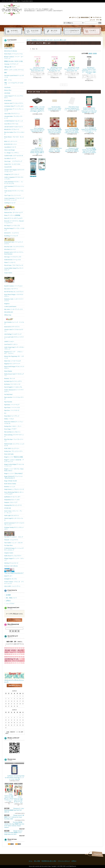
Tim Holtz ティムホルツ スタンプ (14, 534)
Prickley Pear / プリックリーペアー (14, 451)
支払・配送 (37, 861)
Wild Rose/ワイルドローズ (11, 563)
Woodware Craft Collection (11, 566)
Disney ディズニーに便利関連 (12, 215)
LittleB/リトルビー (9, 341)
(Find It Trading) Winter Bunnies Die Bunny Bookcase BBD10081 (54, 144)
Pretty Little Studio (9, 454)
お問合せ (72, 31)
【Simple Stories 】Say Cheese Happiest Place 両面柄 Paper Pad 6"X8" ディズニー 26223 (18, 794)
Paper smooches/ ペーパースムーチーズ (14, 398)
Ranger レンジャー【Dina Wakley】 (14, 473)
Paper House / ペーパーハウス (12, 407)
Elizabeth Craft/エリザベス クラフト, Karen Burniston (14, 253)
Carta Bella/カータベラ (10, 147)
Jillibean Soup (8, 315)
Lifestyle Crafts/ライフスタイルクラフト (14, 330)
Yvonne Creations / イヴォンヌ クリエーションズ (14, 583)
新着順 (95, 53)
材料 (5, 73)
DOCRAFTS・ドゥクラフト (12, 233)
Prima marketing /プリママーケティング (14, 436)
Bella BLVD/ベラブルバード (12, 129)
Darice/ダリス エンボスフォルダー (14, 218)
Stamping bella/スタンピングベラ (13, 505)
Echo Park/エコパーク (10, 249)
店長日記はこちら (14, 689)
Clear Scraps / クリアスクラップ (13, 161)
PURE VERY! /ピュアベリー (12, 448)
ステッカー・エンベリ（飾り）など (56, 40)
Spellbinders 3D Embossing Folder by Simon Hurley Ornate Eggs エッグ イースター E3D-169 (15, 772)
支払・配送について (33, 31)
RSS (11, 844)
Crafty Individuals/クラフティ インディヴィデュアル (14, 183)
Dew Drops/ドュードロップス (12, 226)
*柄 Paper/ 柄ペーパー (10, 67)
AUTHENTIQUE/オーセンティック (14, 121)
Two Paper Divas (8, 545)
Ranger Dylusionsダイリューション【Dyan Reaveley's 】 (14, 477)
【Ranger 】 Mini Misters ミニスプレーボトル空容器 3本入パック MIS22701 (33, 168)
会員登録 (84, 17)
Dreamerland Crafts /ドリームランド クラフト (14, 241)
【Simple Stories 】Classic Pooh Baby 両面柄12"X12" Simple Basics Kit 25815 (14, 833)
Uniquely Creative (9, 553)
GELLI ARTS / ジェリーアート (12, 586)
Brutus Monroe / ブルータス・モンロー (14, 138)
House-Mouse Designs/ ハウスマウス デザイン (14, 295)
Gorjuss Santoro (8, 273)
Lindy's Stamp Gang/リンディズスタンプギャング (14, 348)
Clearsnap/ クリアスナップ (11, 64)
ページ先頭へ (98, 854)
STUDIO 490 (8, 508)
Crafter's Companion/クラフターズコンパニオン (14, 178)
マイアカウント (96, 17)
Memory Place (8, 90)
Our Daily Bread (8, 394)
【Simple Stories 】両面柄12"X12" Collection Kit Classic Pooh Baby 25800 (14, 817)
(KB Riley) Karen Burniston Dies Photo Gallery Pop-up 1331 (42, 164)
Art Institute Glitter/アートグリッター (14, 106)
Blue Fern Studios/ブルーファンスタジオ (14, 133)
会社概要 (8, 595)
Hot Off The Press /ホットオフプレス (14, 292)
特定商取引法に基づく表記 (49, 861)
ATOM (18, 844)
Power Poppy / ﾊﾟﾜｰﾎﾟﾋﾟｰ (11, 429)
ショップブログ (53, 31)
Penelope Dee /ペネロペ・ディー (13, 426)
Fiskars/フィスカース (10, 262)
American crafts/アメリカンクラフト (14, 103)
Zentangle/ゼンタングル (11, 579)
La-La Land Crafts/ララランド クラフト (14, 338)
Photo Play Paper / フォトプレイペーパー (14, 440)
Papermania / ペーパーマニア (12, 405)
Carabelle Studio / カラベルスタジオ (14, 156)
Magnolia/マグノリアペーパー (12, 364)
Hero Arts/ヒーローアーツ (11, 289)
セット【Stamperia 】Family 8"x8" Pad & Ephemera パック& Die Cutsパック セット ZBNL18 (89, 125)
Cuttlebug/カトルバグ (10, 203)
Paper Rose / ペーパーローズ (12, 410)
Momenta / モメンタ (10, 378)
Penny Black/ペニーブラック (12, 416)
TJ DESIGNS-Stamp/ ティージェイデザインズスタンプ (14, 549)
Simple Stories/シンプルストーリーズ (14, 489)
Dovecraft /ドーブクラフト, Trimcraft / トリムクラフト (14, 222)
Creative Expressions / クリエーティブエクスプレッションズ (14, 199)
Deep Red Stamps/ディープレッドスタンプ (14, 229)
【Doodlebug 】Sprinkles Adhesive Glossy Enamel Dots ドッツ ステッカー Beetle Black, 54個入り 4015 (89, 65)
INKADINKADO (9, 312)
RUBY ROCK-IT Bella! (10, 484)
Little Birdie (7, 93)
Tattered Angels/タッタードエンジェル (14, 519)
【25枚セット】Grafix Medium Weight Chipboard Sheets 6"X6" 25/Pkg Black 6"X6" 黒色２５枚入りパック (38, 105)
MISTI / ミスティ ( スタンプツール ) (14, 70)
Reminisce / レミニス (10, 487)
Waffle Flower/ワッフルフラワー (13, 556)
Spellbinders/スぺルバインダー (12, 497)
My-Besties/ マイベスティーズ (12, 384)
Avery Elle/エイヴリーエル (11, 124)
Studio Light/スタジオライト (12, 515)
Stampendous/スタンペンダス (12, 500)
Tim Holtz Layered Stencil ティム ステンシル (14, 76)
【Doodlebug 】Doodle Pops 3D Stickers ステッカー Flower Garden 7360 (72, 64)
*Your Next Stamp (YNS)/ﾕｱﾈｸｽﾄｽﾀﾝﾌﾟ (14, 571)
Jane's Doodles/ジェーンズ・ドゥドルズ (14, 321)
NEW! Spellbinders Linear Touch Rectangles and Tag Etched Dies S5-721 (37, 125)
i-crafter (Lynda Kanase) (10, 306)
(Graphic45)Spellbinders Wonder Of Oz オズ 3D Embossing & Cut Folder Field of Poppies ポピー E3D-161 (89, 104)
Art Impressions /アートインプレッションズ (14, 110)
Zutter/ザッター (8, 576)
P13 (5, 413)
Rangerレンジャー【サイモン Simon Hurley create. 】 (14, 470)
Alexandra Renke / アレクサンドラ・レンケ (14, 117)
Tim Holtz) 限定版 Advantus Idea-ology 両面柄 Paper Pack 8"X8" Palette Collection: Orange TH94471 (72, 125)
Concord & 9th (8, 167)
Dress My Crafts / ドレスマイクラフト (14, 247)
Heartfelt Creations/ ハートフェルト (14, 281)
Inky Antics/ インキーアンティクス (14, 309)
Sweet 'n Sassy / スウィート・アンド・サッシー (13, 512)
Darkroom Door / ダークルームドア (14, 212)
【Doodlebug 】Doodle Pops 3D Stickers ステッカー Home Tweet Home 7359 (38, 64)
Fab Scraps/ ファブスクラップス (13, 257)
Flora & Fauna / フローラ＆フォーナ (14, 265)
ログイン (73, 17)
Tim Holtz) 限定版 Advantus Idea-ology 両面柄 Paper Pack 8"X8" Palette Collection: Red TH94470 (55, 125)
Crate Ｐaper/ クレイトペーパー (13, 195)
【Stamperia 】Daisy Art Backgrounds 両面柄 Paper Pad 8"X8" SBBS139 (72, 144)
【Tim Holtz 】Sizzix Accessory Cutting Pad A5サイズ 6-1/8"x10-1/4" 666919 (72, 103)
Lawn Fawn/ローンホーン (11, 344)
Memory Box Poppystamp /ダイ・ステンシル (14, 357)
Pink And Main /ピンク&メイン (12, 432)
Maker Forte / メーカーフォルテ (13, 361)
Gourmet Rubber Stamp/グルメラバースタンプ (14, 269)
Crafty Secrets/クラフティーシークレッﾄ (14, 192)
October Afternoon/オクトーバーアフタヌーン (14, 391)
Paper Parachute (8, 402)
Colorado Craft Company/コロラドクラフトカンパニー (14, 171)
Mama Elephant (8, 371)
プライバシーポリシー (64, 861)
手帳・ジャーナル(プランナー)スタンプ (14, 84)
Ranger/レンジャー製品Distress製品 (14, 457)
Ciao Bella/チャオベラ (10, 158)
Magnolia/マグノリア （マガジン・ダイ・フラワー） (14, 353)
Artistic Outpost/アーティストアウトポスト (14, 97)
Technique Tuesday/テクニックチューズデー (14, 528)
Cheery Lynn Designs (10, 150)
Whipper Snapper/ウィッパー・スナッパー (14, 559)
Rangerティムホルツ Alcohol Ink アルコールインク (14, 461)
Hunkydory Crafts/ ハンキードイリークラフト (14, 300)
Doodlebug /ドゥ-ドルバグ (11, 236)
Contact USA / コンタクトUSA (12, 164)
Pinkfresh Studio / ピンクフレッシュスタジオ (14, 445)
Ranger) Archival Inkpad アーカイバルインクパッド (14, 465)
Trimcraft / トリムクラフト (11, 540)
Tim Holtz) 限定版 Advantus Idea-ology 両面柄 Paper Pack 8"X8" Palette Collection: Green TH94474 (89, 145)
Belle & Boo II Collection (11, 51)
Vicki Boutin (7, 87)
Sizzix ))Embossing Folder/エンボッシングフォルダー (14, 493)
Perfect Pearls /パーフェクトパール (13, 54)
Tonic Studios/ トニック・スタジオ (13, 543)
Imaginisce (7, 304)
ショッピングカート (92, 31)
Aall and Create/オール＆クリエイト (14, 127)
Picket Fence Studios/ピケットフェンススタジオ (14, 423)
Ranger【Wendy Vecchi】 (11, 481)
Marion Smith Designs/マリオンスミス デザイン (14, 367)
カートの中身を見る (14, 620)
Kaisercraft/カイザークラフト (12, 327)
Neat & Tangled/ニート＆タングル (13, 387)
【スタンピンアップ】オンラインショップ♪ (14, 680)
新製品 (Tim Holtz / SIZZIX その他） (14, 61)
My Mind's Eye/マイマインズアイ (13, 381)
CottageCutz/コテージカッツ (12, 174)
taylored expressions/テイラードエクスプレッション (14, 524)
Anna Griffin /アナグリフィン (12, 114)
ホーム (13, 31)
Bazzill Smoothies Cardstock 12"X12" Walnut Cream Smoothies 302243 (55, 103)
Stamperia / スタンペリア (11, 502)
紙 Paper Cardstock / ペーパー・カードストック (14, 58)
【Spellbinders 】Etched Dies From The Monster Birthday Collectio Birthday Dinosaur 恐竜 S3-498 (37, 146)
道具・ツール (8, 80)
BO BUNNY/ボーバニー (11, 144)
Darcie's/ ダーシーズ (10, 208)
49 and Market (8, 101)
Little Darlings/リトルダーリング (13, 334)
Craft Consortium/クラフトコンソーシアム (14, 187)
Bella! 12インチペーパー (11, 141)
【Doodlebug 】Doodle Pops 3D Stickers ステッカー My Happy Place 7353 (55, 64)
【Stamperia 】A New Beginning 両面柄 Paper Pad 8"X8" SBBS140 (14, 810)
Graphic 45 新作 (9, 46)
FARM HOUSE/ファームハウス (13, 260)
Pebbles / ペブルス (9, 419)
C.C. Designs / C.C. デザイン (12, 153)
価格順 (90, 53)
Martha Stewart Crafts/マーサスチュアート (14, 375)
